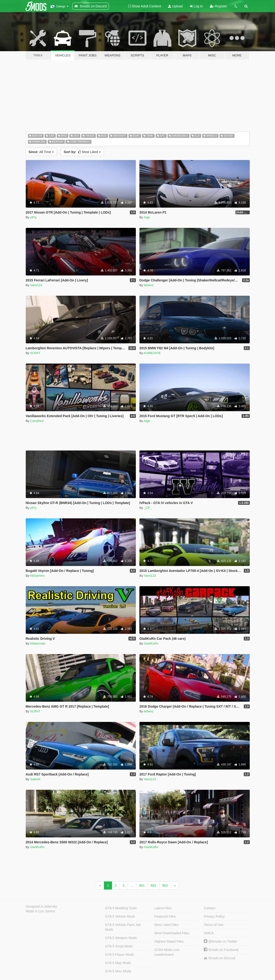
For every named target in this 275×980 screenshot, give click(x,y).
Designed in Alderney (42, 906)
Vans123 (36, 285)
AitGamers (37, 576)
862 (153, 885)
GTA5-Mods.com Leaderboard (167, 952)
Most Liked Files (166, 925)
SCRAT (35, 353)
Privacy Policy (214, 916)
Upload (175, 6)
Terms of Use (214, 925)
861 (142, 885)
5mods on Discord (219, 958)
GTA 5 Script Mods (119, 946)
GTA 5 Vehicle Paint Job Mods (123, 927)
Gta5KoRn (151, 643)
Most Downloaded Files (172, 933)
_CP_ (148, 508)
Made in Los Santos (41, 911)
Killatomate (38, 643)
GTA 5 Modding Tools (121, 908)
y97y (33, 217)
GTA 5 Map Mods (118, 963)
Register (219, 6)
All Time (41, 152)
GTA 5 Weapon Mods (121, 938)
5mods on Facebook (221, 950)
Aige (147, 217)
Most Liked (82, 152)
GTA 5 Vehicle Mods (120, 916)
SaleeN (35, 779)
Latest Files (163, 908)
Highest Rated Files (169, 941)
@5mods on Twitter (220, 941)
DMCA (209, 933)
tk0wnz (149, 285)
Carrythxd (37, 421)
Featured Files (165, 916)
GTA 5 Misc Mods (118, 971)
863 (165, 885)
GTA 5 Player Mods (119, 955)
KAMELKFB (152, 353)
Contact (209, 908)
